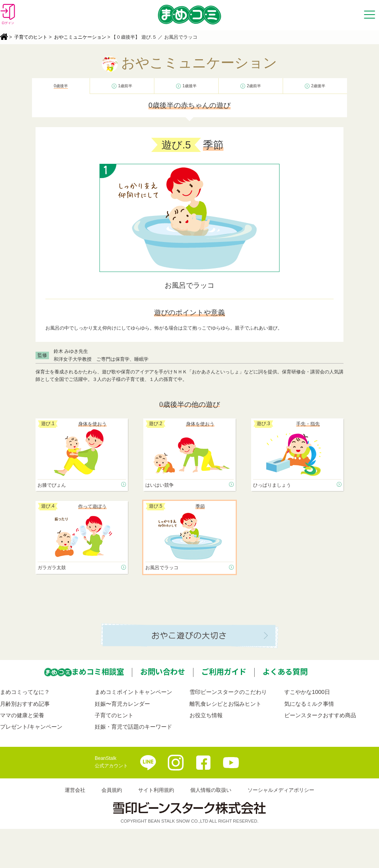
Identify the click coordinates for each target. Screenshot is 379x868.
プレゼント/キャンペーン (31, 727)
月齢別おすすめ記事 (25, 704)
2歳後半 (318, 86)
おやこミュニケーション (80, 37)
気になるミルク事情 (309, 704)
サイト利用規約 (156, 790)
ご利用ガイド (224, 671)
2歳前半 (254, 86)
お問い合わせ (163, 671)
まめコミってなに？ (25, 692)
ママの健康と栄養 (22, 715)
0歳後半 (61, 86)
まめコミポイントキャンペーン (133, 692)
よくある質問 (285, 671)
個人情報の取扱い (211, 790)
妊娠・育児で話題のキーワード (133, 727)
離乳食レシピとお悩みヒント (225, 704)
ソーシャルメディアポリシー (281, 790)
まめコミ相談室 (98, 671)
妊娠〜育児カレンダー (122, 704)
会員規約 (112, 790)
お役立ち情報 (206, 715)
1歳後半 (189, 86)
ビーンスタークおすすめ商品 (320, 715)
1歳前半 (125, 86)
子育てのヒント (31, 37)
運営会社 (75, 790)
